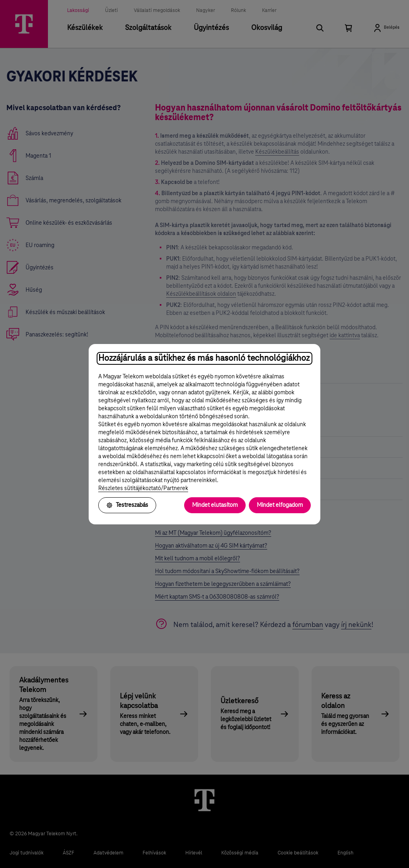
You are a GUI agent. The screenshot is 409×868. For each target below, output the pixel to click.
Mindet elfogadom (280, 505)
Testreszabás (127, 505)
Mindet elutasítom (215, 505)
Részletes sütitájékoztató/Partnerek (143, 488)
